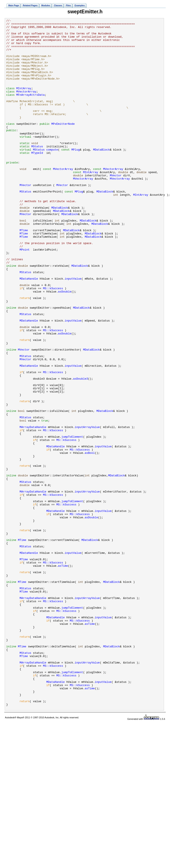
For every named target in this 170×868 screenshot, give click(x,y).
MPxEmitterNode (63, 145)
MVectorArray (26, 106)
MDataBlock (101, 176)
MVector (116, 207)
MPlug (76, 176)
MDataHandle (29, 331)
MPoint (25, 296)
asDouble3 (81, 451)
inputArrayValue (87, 509)
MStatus (37, 172)
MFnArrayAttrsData (30, 110)
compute (52, 176)
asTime (63, 675)
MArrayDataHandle (33, 509)
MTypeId (37, 180)
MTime (24, 273)
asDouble (65, 346)
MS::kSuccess (53, 342)
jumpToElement (72, 520)
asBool (90, 540)
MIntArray (24, 102)
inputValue (73, 331)
